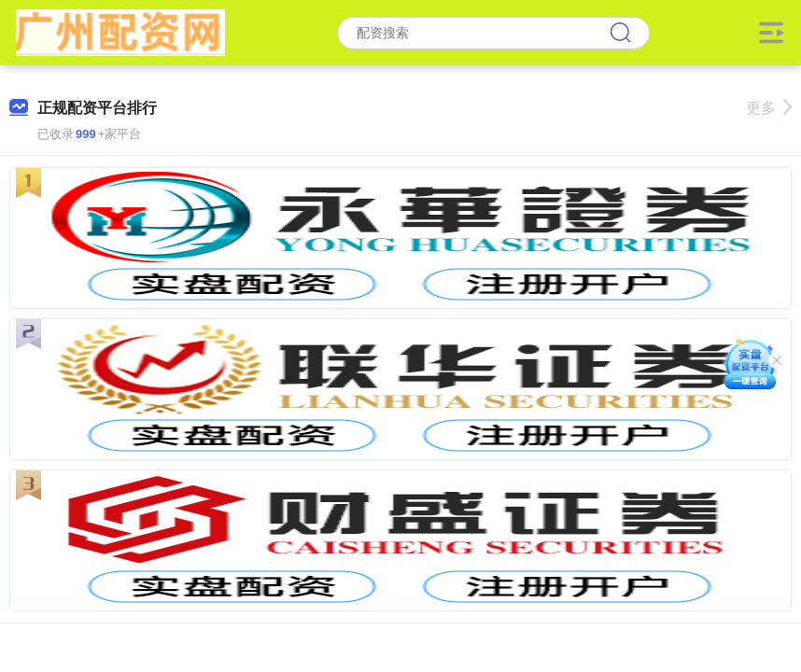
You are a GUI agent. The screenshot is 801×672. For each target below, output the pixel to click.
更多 (769, 108)
